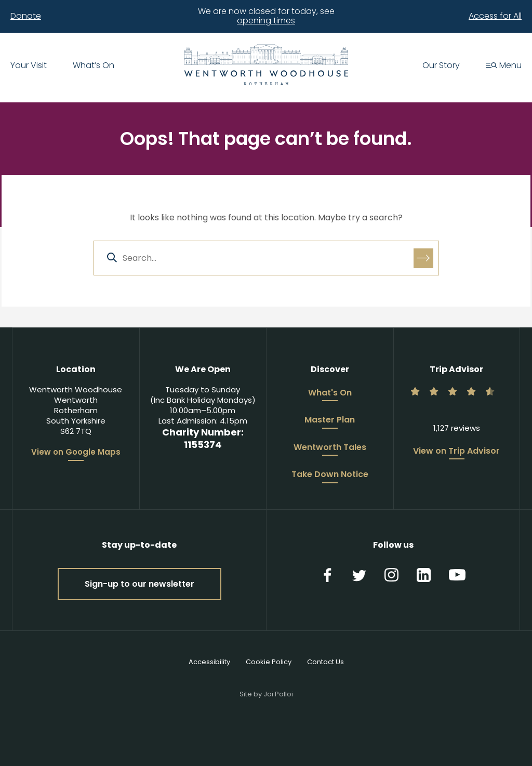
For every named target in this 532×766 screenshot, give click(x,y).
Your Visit (29, 66)
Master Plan (330, 420)
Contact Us (325, 662)
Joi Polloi (278, 694)
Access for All (495, 16)
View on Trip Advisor (456, 452)
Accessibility (209, 662)
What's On (330, 393)
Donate (26, 16)
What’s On (94, 66)
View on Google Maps (76, 452)
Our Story (441, 66)
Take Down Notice (330, 475)
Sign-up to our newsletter (139, 584)
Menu (504, 66)
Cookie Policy (269, 662)
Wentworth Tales (330, 448)
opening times (266, 21)
